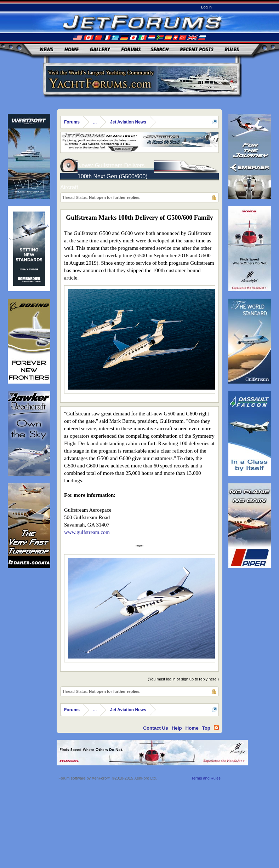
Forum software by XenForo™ (108, 778)
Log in (206, 7)
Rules (232, 49)
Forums (131, 49)
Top (206, 728)
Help (177, 728)
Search (160, 49)
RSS (216, 728)
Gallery (100, 49)
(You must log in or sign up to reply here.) (183, 679)
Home (72, 49)
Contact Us (155, 728)
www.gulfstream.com (87, 532)
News (47, 49)
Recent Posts (197, 49)
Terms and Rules (206, 778)
